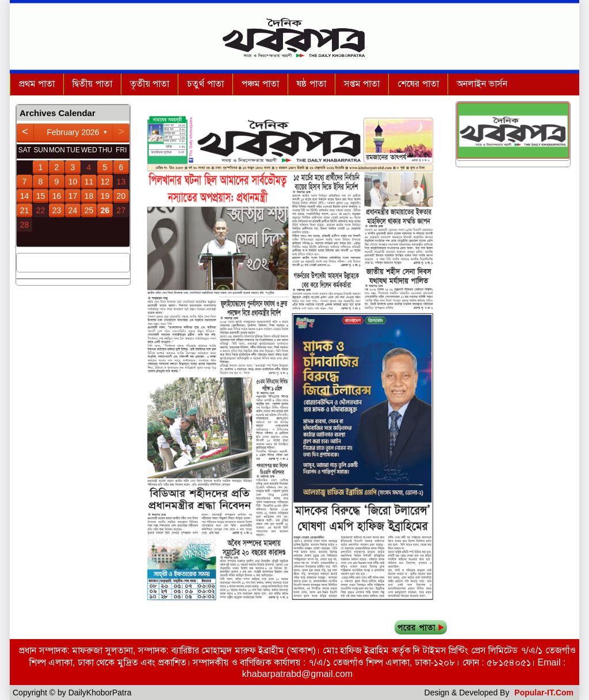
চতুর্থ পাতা (205, 84)
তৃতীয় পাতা (150, 84)
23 (57, 210)
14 (25, 196)
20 (121, 196)
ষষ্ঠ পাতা (311, 84)
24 (73, 210)
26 (105, 210)
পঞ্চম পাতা (260, 84)
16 (57, 196)
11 (89, 182)
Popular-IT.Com (544, 693)
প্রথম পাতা (37, 84)
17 (73, 196)
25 (89, 210)
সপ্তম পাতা (362, 84)
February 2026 (73, 132)
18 (89, 196)
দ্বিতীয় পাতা (92, 84)
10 (73, 182)
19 (105, 196)
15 (41, 196)
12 (105, 182)
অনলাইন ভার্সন (482, 84)
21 (25, 210)
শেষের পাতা (418, 84)
